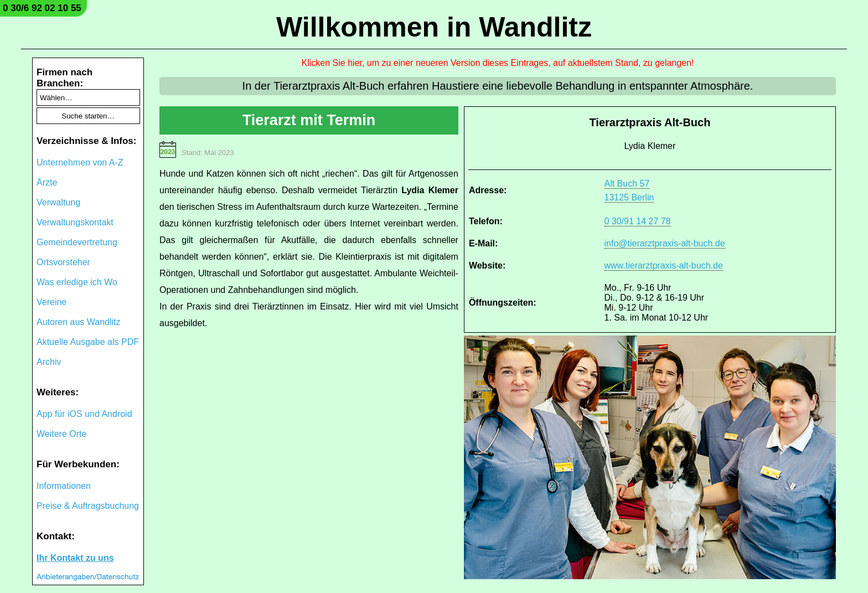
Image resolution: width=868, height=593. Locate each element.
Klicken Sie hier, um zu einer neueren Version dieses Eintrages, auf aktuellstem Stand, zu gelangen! (498, 63)
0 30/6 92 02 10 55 (42, 8)
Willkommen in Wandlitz (434, 27)
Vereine (51, 302)
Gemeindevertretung (77, 242)
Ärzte (47, 182)
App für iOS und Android (84, 414)
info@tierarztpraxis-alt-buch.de (665, 243)
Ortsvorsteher (63, 262)
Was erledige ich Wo (77, 282)
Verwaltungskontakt (75, 222)
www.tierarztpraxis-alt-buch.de (664, 265)
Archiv (49, 362)
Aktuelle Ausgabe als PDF (88, 342)
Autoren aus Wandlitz (78, 322)
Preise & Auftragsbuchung (88, 506)
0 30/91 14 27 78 (638, 221)
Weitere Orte (61, 434)
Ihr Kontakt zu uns (75, 558)
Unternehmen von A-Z (80, 163)
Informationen (64, 486)
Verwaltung (58, 202)
